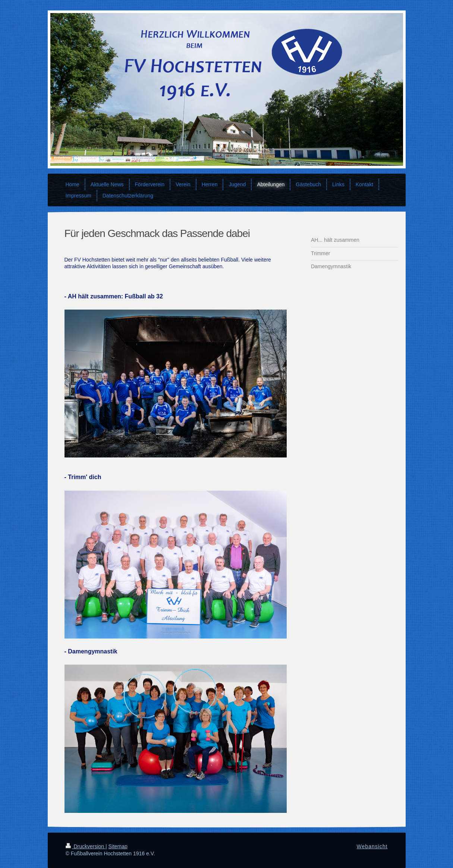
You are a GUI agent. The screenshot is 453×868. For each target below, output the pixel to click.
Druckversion (86, 846)
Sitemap (118, 846)
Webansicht (372, 846)
